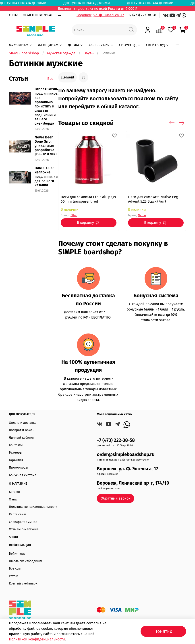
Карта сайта (18, 514)
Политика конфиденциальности (33, 507)
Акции (13, 537)
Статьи (14, 576)
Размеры (16, 453)
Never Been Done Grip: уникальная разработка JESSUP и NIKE (46, 146)
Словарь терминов (23, 522)
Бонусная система (23, 475)
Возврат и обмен (22, 430)
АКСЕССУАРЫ (101, 45)
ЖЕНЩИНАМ (50, 45)
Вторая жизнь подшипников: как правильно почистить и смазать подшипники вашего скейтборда (47, 106)
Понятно (163, 631)
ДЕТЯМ (75, 45)
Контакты (16, 445)
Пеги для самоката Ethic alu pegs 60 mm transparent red (88, 199)
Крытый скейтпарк (23, 583)
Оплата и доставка (23, 423)
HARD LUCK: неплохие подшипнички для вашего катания (46, 177)
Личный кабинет (22, 438)
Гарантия (16, 460)
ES (83, 77)
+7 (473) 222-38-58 (142, 15)
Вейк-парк (17, 554)
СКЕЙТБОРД (158, 45)
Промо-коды (18, 468)
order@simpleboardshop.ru (126, 455)
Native (142, 215)
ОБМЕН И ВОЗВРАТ (38, 15)
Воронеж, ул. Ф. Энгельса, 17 (100, 15)
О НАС (14, 15)
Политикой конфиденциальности (37, 639)
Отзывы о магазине (24, 529)
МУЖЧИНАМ (21, 45)
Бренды (15, 569)
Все (50, 79)
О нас (13, 499)
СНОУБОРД (130, 45)
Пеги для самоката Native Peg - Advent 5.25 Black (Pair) (154, 199)
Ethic (74, 215)
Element (67, 77)
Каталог (15, 492)
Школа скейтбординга (26, 561)
